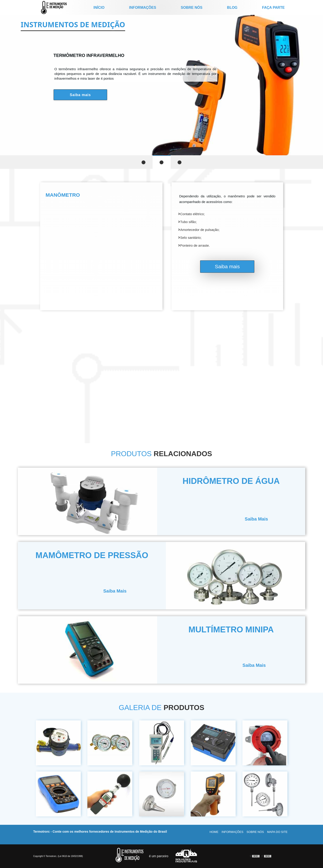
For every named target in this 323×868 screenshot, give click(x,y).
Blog (232, 8)
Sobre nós (192, 8)
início (99, 8)
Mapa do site (277, 832)
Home (214, 832)
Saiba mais (80, 95)
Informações (143, 8)
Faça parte (273, 8)
